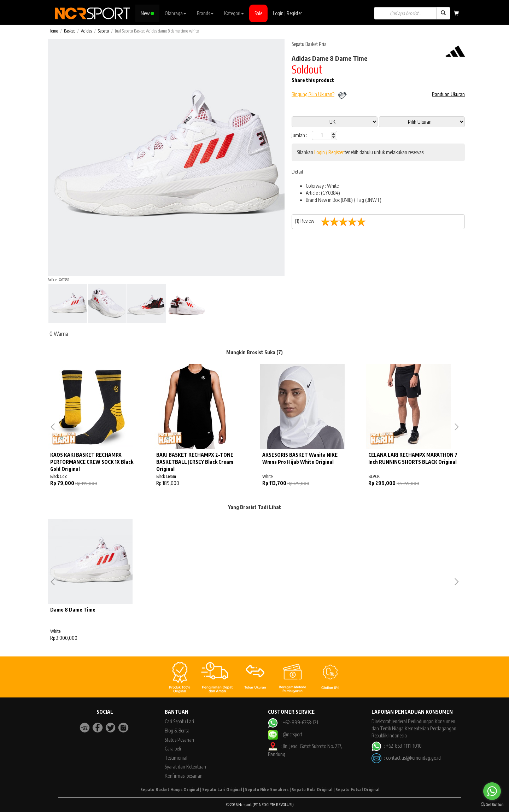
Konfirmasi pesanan (184, 776)
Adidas (86, 31)
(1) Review (333, 221)
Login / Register (329, 152)
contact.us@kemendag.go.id (413, 757)
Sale (258, 13)
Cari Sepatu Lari (179, 721)
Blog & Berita (177, 731)
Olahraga (175, 13)
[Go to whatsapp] (492, 791)
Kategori (234, 13)
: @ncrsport (285, 734)
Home (53, 31)
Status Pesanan (179, 740)
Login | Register (287, 13)
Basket (69, 31)
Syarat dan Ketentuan (185, 767)
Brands (205, 13)
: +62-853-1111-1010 (397, 746)
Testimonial (176, 758)
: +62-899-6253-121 (293, 722)
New (147, 13)
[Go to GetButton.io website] (492, 805)
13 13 (422, 122)
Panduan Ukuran (448, 94)
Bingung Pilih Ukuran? (313, 94)
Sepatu (103, 31)
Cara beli (173, 749)
